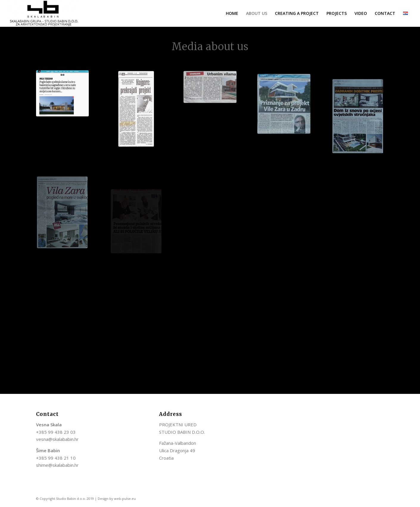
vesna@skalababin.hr (57, 439)
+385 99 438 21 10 (56, 458)
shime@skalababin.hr (57, 465)
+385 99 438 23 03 (56, 432)
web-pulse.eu (125, 499)
